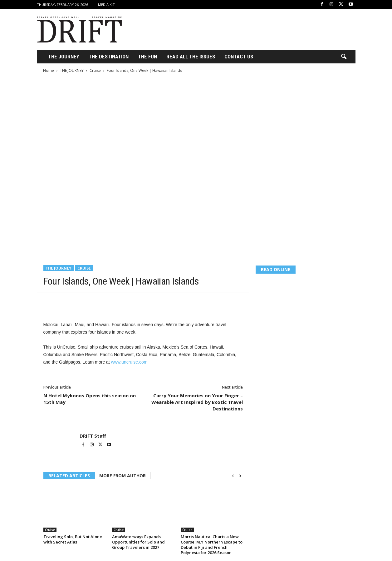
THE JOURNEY (64, 57)
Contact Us (239, 57)
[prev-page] (233, 476)
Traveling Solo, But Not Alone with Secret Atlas (73, 539)
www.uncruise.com (129, 362)
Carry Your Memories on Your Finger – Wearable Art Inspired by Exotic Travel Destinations (197, 402)
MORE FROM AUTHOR (122, 476)
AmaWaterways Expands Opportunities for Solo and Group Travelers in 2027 (138, 542)
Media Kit (106, 5)
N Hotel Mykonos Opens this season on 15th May (90, 399)
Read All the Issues (191, 57)
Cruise (95, 70)
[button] (344, 57)
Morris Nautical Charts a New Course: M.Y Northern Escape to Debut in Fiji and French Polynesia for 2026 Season (212, 545)
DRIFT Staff (93, 436)
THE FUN (147, 57)
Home (49, 70)
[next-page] (240, 476)
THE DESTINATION (109, 57)
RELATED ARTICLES (69, 476)
